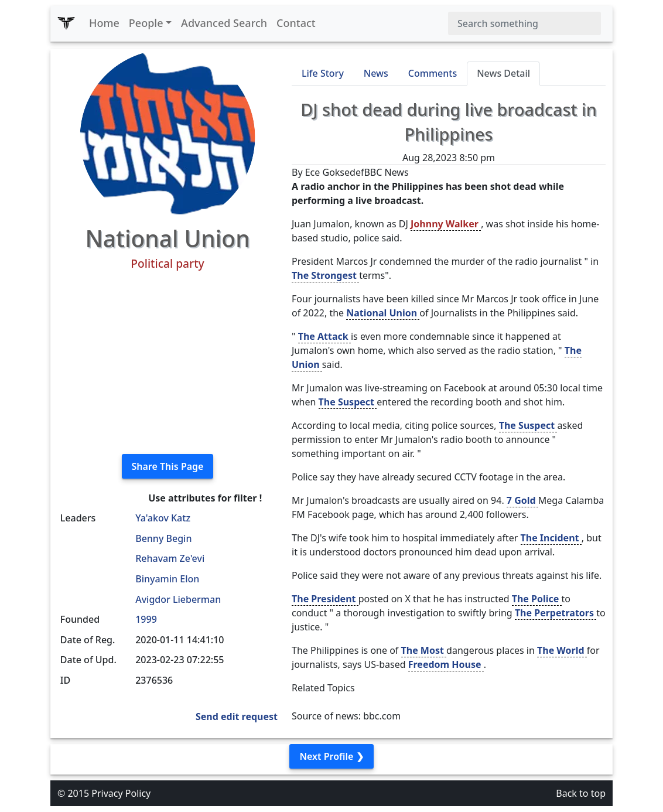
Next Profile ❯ (331, 756)
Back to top (581, 793)
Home (104, 23)
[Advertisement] (168, 363)
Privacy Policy (121, 793)
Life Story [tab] (323, 73)
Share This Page (168, 466)
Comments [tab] (433, 73)
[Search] (524, 23)
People (146, 23)
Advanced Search (224, 23)
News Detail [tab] (503, 73)
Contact (296, 23)
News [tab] (376, 73)
